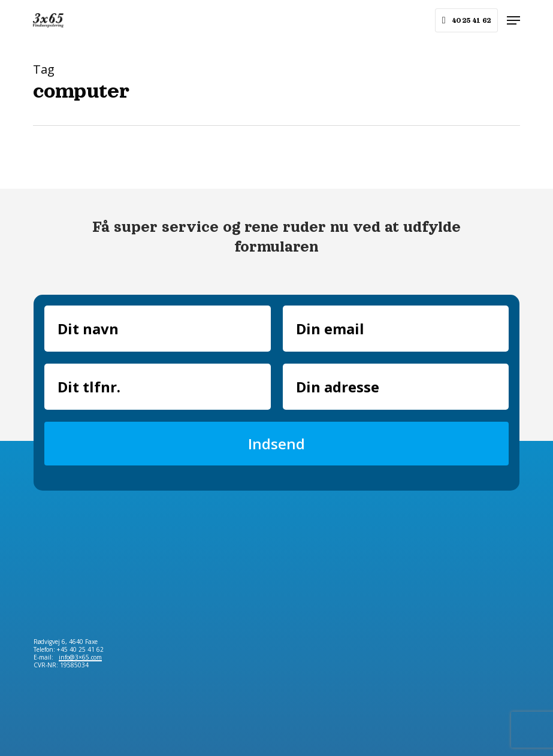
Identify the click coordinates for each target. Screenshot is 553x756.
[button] (513, 20)
